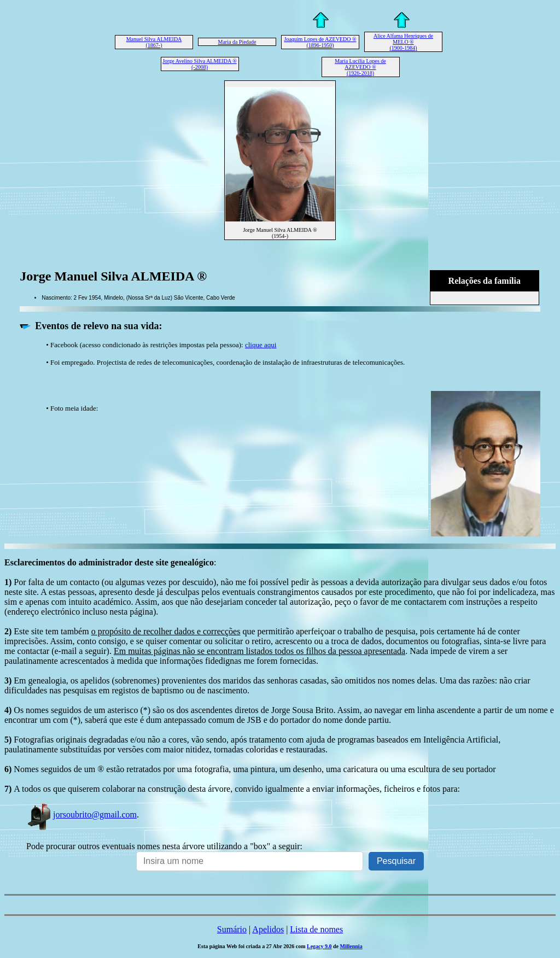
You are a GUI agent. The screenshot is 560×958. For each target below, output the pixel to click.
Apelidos (268, 929)
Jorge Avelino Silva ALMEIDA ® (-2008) (200, 64)
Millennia (351, 946)
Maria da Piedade (237, 42)
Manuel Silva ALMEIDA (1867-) (154, 42)
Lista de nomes (316, 929)
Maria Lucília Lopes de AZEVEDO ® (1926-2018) (360, 67)
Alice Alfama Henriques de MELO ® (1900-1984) (403, 42)
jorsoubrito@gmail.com (81, 814)
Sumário (232, 929)
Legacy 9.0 (319, 946)
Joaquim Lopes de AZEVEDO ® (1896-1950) (320, 42)
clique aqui (261, 345)
